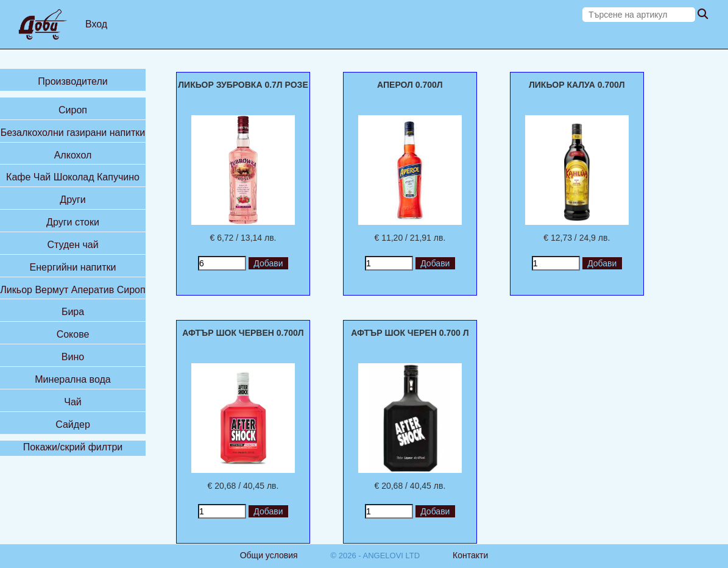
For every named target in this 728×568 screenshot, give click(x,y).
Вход (96, 24)
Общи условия (269, 555)
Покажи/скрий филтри (73, 447)
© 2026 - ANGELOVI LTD (376, 556)
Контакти (470, 555)
